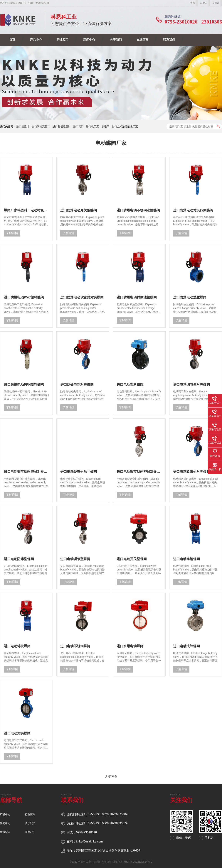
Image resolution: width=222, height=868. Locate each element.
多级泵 (105, 126)
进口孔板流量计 (62, 126)
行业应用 (63, 40)
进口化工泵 (92, 126)
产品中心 (36, 40)
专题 (193, 3)
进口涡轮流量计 (41, 126)
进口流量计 (23, 126)
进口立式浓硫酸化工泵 (125, 126)
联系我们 (169, 40)
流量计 (216, 3)
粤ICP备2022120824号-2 (138, 862)
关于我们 (116, 40)
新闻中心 (89, 40)
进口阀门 (78, 126)
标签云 (204, 3)
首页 (12, 40)
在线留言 (142, 40)
